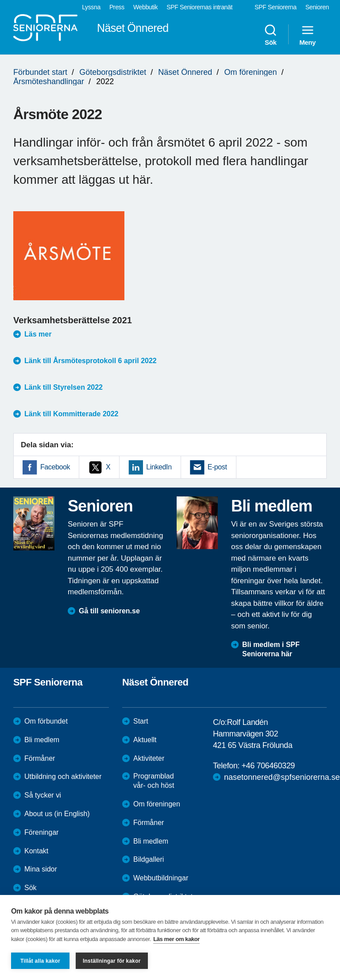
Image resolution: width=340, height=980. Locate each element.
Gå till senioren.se (109, 611)
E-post (217, 467)
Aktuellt (145, 740)
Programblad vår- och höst (154, 781)
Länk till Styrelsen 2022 (64, 387)
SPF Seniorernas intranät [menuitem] (199, 7)
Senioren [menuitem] (317, 7)
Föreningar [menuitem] (41, 832)
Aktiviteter (149, 758)
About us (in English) (57, 814)
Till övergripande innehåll (0, 0)
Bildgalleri (149, 859)
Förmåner (40, 758)
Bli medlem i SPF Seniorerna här (271, 649)
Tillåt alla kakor (40, 961)
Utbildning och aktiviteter (63, 777)
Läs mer (38, 334)
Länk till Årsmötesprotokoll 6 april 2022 (91, 361)
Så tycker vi (43, 795)
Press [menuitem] (117, 7)
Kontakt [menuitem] (36, 851)
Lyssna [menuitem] (91, 7)
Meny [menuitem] (307, 35)
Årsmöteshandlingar (49, 81)
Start (141, 721)
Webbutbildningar (161, 878)
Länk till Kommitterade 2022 (71, 414)
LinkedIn (159, 467)
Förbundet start (40, 72)
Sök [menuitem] (270, 35)
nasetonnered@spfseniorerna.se (282, 777)
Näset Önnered (185, 72)
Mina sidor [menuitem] (41, 869)
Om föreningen (250, 72)
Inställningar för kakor (112, 961)
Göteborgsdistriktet (113, 72)
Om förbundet (46, 721)
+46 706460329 (268, 766)
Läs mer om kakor (176, 939)
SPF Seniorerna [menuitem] (276, 7)
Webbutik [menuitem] (145, 7)
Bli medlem (42, 740)
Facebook (55, 467)
